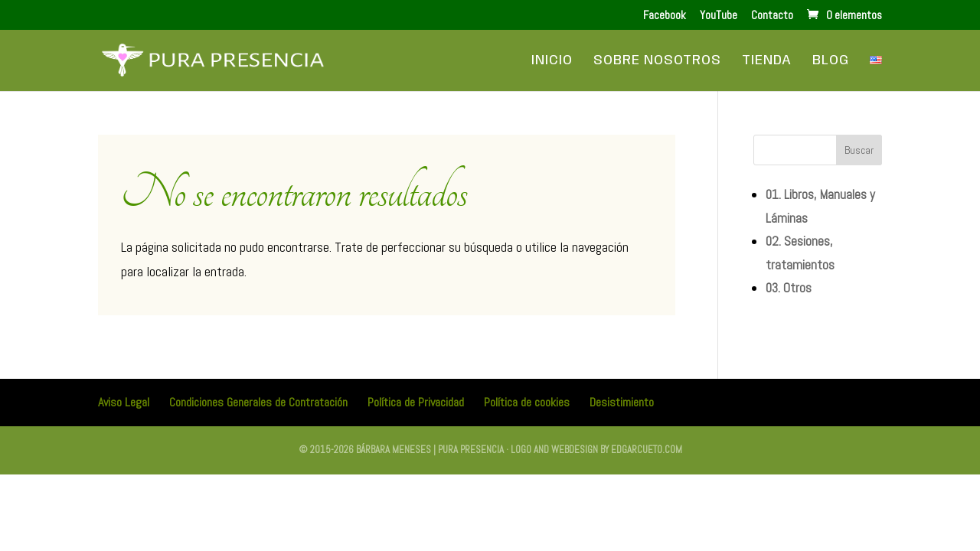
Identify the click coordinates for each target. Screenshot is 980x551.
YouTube (719, 16)
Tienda (767, 61)
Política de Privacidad (416, 402)
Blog (831, 61)
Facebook (665, 16)
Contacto (772, 16)
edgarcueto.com (647, 450)
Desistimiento (622, 402)
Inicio (552, 61)
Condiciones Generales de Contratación (258, 402)
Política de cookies (527, 402)
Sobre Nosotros (657, 61)
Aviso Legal (124, 402)
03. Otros (789, 288)
